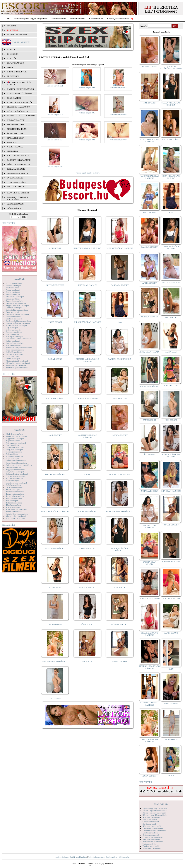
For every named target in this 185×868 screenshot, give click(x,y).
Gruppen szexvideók (151, 822)
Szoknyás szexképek (14, 487)
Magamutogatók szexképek (17, 361)
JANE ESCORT (55, 435)
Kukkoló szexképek (14, 352)
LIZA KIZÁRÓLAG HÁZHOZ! (120, 248)
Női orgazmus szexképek (16, 443)
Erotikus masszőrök (19, 107)
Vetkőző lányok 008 (87, 140)
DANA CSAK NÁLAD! (55, 474)
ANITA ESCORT (55, 322)
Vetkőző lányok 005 (87, 113)
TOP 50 (10, 67)
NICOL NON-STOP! (55, 285)
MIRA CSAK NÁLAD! (87, 511)
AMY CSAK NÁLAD (55, 398)
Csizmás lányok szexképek (17, 310)
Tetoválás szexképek (14, 498)
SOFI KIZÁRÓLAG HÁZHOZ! (55, 661)
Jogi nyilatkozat (62, 857)
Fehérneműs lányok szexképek (18, 321)
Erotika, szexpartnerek (118, 19)
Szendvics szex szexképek (17, 483)
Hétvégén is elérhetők (20, 102)
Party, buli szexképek (15, 450)
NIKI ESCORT (55, 698)
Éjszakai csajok (16, 169)
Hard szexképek (12, 334)
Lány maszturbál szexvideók (154, 830)
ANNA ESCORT (149, 776)
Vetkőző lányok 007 (55, 140)
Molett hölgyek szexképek (17, 436)
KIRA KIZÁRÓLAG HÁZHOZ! (87, 322)
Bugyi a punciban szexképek (18, 305)
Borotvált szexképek (14, 301)
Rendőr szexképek (13, 467)
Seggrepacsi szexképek (15, 469)
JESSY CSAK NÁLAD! (55, 548)
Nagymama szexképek (15, 438)
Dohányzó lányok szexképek (18, 314)
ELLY (171, 669)
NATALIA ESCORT (87, 548)
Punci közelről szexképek (16, 463)
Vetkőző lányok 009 (118, 140)
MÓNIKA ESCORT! (120, 624)
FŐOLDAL (12, 26)
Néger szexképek (13, 441)
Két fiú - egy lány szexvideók (155, 811)
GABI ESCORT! (171, 703)
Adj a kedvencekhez (96, 857)
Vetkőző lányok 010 (55, 167)
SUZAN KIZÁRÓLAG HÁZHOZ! (120, 549)
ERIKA (88, 474)
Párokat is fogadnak (19, 160)
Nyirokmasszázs (16, 182)
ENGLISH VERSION (21, 42)
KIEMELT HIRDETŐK (17, 72)
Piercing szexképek (14, 452)
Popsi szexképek (13, 458)
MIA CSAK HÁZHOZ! (171, 491)
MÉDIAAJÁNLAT (15, 208)
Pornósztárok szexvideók (153, 842)
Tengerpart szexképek (15, 494)
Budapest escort (16, 187)
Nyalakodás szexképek (15, 447)
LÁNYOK (11, 50)
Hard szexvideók (149, 824)
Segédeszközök (16, 125)
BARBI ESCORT (120, 398)
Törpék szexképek (13, 505)
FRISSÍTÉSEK (13, 76)
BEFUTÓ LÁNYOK (16, 63)
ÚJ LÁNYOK (13, 54)
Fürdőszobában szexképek (17, 325)
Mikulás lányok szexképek (17, 367)
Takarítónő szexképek (15, 492)
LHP (8, 19)
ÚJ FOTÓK (12, 58)
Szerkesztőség (112, 857)
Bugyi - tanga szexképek (16, 303)
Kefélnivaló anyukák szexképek (19, 348)
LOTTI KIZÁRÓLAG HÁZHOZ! (55, 511)
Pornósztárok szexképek (16, 461)
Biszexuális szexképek (15, 297)
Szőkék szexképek (13, 485)
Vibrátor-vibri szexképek (16, 516)
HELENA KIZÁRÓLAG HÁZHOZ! (149, 667)
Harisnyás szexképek (14, 336)
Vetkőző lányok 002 (87, 88)
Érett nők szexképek (14, 319)
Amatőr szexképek (13, 285)
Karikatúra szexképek (15, 343)
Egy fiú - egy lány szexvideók (155, 808)
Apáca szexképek (13, 290)
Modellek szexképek (14, 434)
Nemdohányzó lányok (20, 93)
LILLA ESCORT (120, 587)
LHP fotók (13, 151)
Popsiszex (12, 142)
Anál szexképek (12, 288)
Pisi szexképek (12, 454)
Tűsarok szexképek (14, 512)
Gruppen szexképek (14, 332)
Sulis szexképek (12, 481)
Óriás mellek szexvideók (153, 837)
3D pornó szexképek (14, 283)
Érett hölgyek (15, 133)
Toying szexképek (13, 507)
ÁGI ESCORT (55, 248)
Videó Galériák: (161, 804)
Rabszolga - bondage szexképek (19, 465)
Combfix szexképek (14, 308)
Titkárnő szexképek (14, 503)
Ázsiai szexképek (13, 292)
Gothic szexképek (13, 330)
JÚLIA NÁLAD (87, 624)
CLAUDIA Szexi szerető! (88, 398)
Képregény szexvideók (152, 826)
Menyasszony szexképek (16, 365)
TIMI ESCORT (87, 661)
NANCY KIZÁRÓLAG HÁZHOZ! (150, 177)
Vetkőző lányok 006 (118, 115)
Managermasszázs (17, 173)
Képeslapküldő (96, 19)
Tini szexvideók (149, 844)
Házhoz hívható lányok (20, 89)
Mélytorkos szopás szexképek (18, 363)
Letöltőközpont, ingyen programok (31, 19)
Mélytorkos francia (19, 164)
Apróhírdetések (59, 19)
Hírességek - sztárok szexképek (19, 339)
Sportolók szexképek (14, 478)
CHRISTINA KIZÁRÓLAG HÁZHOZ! (87, 360)
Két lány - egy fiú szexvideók (155, 815)
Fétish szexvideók (150, 819)
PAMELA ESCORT (88, 587)
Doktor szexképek (13, 316)
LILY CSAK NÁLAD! (87, 285)
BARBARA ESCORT (120, 285)
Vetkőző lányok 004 (55, 115)
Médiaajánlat (124, 857)
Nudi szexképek (12, 445)
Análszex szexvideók (151, 817)
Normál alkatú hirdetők (21, 116)
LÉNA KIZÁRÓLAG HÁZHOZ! (120, 511)
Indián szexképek (13, 341)
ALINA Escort (55, 587)
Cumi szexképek (13, 312)
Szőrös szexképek (13, 489)
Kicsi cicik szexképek (15, 350)
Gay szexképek (12, 328)
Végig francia (15, 147)
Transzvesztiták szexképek (17, 509)
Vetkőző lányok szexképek (17, 514)
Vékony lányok (16, 120)
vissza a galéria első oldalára (88, 173)
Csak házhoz (14, 98)
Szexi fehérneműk (17, 129)
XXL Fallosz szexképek (16, 518)
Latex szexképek (13, 356)
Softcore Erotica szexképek (17, 474)
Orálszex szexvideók (151, 835)
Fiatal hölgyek (16, 138)
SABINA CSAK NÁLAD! (120, 474)
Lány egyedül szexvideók (153, 828)
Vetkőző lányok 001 (55, 86)
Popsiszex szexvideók (151, 839)
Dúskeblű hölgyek (18, 111)
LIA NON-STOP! (55, 624)
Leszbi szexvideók (150, 833)
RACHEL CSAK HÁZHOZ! (120, 359)
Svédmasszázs (15, 178)
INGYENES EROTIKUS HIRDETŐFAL (17, 198)
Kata (120, 322)
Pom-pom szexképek (14, 456)
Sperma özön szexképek (16, 476)
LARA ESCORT (55, 359)
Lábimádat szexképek (15, 354)
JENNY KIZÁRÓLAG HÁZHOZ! (87, 248)
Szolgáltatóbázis (77, 19)
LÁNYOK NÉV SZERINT (18, 193)
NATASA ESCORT (120, 435)
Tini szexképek (12, 501)
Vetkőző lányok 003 (118, 88)
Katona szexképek (13, 345)
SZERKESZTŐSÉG (15, 204)
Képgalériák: (19, 279)
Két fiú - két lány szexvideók (154, 813)
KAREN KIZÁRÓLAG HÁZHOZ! (87, 436)
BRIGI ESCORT (149, 212)
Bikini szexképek (13, 294)
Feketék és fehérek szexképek (18, 323)
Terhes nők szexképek (15, 496)
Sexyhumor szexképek (15, 472)
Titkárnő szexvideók (151, 846)
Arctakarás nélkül (18, 156)
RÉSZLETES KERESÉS (17, 35)
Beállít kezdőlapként (78, 857)
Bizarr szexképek (13, 299)
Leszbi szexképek (13, 359)
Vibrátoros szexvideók (152, 848)
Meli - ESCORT (171, 317)
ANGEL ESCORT (120, 661)
